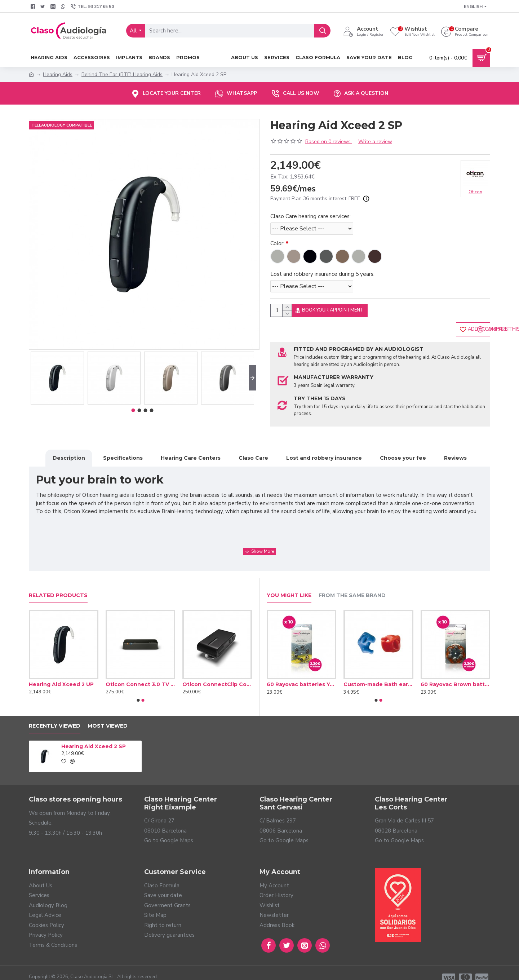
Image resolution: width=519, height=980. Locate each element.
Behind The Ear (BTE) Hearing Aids (122, 74)
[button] (252, 378)
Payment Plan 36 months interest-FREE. (320, 199)
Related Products (58, 585)
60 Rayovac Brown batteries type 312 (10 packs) (455, 674)
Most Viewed (108, 716)
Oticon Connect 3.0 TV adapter (140, 674)
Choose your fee (403, 456)
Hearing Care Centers (191, 456)
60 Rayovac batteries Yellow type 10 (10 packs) (301, 674)
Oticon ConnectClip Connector (217, 674)
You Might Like (289, 585)
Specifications (123, 456)
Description (69, 456)
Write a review (375, 142)
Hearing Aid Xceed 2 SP (94, 736)
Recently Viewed (55, 716)
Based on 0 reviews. (329, 142)
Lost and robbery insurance (324, 456)
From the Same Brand (352, 585)
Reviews (455, 456)
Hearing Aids (58, 74)
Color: (277, 243)
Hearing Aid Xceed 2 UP (61, 674)
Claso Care (253, 456)
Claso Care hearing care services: (310, 216)
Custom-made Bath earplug (378, 674)
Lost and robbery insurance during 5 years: (322, 274)
